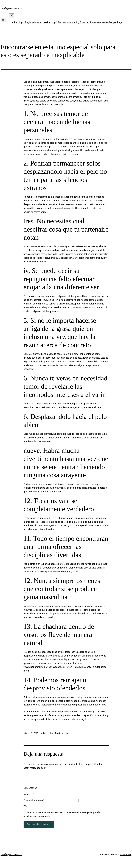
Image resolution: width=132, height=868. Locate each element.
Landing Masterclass (11, 8)
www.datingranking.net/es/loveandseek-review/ (48, 667)
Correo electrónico (34, 803)
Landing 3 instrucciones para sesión (90, 22)
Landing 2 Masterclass (59, 22)
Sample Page (115, 22)
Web (26, 809)
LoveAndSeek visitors (60, 733)
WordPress (126, 858)
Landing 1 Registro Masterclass (31, 22)
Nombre (29, 797)
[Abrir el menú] (3, 20)
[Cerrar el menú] (12, 16)
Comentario (30, 791)
